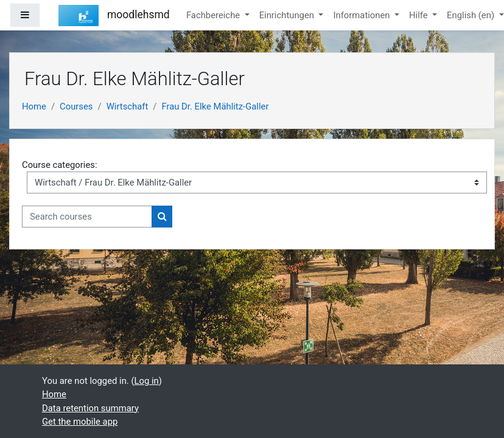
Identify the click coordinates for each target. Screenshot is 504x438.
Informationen (362, 15)
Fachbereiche (214, 15)
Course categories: (60, 165)
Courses (76, 106)
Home (34, 106)
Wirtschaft (128, 106)
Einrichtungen (288, 15)
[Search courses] (87, 217)
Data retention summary (90, 408)
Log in (147, 381)
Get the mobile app (80, 422)
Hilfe (419, 15)
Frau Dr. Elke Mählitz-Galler (215, 106)
